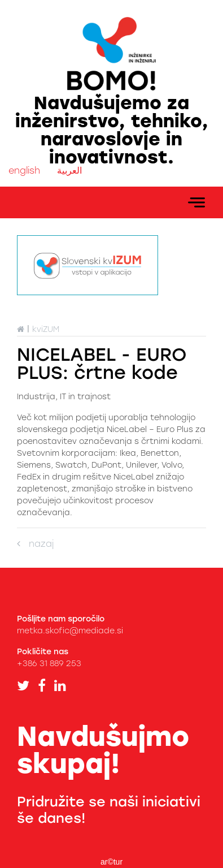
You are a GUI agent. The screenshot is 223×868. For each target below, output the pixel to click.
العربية (69, 170)
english (24, 170)
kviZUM (46, 329)
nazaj (35, 544)
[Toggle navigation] (196, 202)
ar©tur (111, 862)
